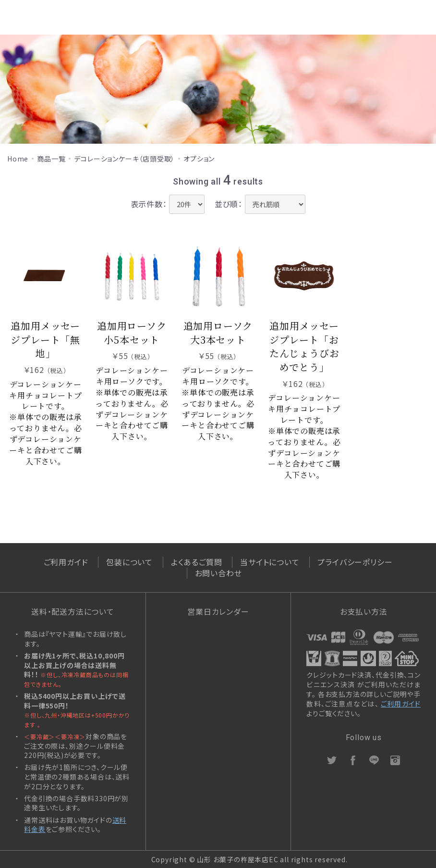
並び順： (229, 204)
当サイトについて (270, 562)
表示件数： (149, 204)
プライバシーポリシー (355, 562)
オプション (199, 159)
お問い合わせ (218, 573)
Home (18, 159)
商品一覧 (51, 159)
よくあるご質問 (197, 562)
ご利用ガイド (66, 562)
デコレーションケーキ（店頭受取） (124, 159)
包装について (129, 562)
